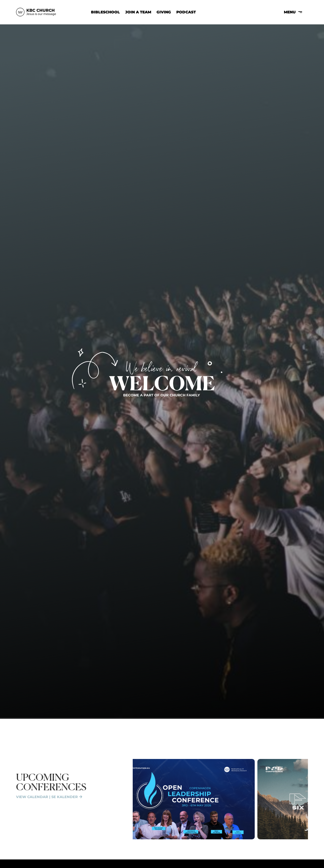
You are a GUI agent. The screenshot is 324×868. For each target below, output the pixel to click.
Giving (164, 12)
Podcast (186, 12)
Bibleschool (105, 12)
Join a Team (138, 12)
